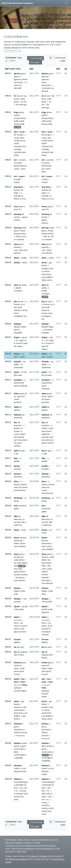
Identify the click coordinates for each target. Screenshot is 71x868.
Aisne (16, 258)
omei (24, 530)
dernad (45, 91)
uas (43, 277)
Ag (43, 451)
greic (24, 746)
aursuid (17, 469)
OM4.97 (8, 723)
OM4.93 (8, 652)
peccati (24, 732)
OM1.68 (33, 354)
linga (23, 327)
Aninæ (17, 588)
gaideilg (19, 758)
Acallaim (18, 380)
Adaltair (18, 415)
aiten (16, 671)
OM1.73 (33, 407)
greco (23, 73)
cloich (16, 626)
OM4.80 (8, 481)
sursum (45, 557)
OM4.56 (8, 176)
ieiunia (17, 484)
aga (22, 340)
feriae (51, 231)
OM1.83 (33, 516)
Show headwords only (13, 51)
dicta (25, 440)
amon (50, 546)
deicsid (22, 580)
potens (23, 160)
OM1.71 (33, 380)
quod (19, 396)
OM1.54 (33, 132)
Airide (17, 466)
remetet (45, 146)
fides (44, 546)
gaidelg (47, 761)
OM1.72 (33, 393)
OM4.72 (8, 393)
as (15, 396)
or (17, 791)
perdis (25, 606)
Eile (15, 375)
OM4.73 (8, 407)
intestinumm (20, 490)
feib (16, 566)
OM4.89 (8, 606)
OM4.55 (8, 160)
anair (20, 375)
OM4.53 (8, 112)
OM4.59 (8, 214)
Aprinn (17, 73)
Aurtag (17, 228)
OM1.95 (33, 679)
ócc (25, 199)
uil (25, 785)
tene (44, 688)
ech (43, 799)
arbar (16, 155)
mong (44, 802)
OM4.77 (8, 458)
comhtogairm (20, 755)
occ (52, 199)
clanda (17, 310)
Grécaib (17, 196)
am (16, 143)
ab (18, 96)
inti (15, 437)
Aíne (16, 481)
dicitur (19, 163)
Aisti (16, 285)
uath (21, 239)
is (26, 82)
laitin (16, 752)
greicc (44, 749)
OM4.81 (8, 498)
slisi (24, 716)
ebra (25, 743)
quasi (16, 386)
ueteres (23, 632)
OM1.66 (33, 324)
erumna (17, 425)
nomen (17, 575)
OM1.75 (33, 422)
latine (25, 79)
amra (49, 274)
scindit (17, 140)
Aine (44, 481)
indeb (24, 258)
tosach (19, 343)
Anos (19, 563)
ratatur (17, 446)
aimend (17, 771)
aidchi (16, 525)
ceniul (44, 774)
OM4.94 (8, 662)
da (22, 623)
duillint (17, 716)
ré (47, 340)
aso (22, 301)
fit (20, 209)
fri (23, 372)
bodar (22, 357)
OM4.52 (8, 96)
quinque (18, 688)
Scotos (17, 674)
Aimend (18, 765)
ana (16, 569)
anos (44, 563)
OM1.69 (33, 361)
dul (52, 268)
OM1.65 (33, 301)
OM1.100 (33, 779)
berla (16, 330)
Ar (15, 96)
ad (26, 393)
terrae (44, 313)
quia (22, 138)
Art (15, 160)
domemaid (19, 166)
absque (17, 327)
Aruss (44, 206)
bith (16, 629)
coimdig (17, 149)
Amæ (16, 530)
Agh (16, 451)
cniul (24, 771)
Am (17, 538)
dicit (16, 655)
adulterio (18, 418)
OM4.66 (8, 324)
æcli (50, 746)
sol (25, 316)
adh (43, 794)
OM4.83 (8, 516)
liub (44, 265)
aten (44, 671)
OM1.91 (33, 639)
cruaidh (17, 179)
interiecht (22, 506)
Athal (17, 354)
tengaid (45, 333)
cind (23, 629)
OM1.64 (33, 285)
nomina (17, 691)
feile (18, 236)
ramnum (18, 665)
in (24, 206)
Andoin (17, 743)
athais (17, 428)
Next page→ (35, 62)
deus (23, 169)
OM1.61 (33, 244)
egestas (45, 79)
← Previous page (35, 58)
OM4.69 (8, 361)
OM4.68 (8, 354)
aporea (45, 76)
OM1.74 (33, 415)
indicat (22, 572)
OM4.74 (8, 415)
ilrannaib (47, 785)
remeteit (46, 152)
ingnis (24, 691)
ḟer (48, 105)
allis (51, 522)
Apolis (17, 606)
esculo (17, 217)
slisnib (18, 288)
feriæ (23, 231)
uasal (16, 169)
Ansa (21, 250)
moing (19, 794)
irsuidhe (45, 469)
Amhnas (18, 724)
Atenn (45, 662)
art (26, 166)
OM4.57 (8, 187)
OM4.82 (8, 505)
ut (15, 163)
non (26, 250)
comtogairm (47, 758)
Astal (44, 262)
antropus (20, 577)
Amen (44, 538)
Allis (16, 516)
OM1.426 (33, 466)
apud (16, 632)
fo (19, 629)
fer (25, 102)
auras (23, 140)
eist (43, 791)
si (15, 794)
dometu (47, 88)
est (20, 487)
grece (51, 73)
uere (16, 546)
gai (50, 262)
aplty (21, 609)
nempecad (45, 738)
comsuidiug (48, 782)
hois (24, 575)
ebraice (23, 538)
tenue (25, 487)
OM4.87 (8, 588)
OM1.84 (33, 530)
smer (16, 682)
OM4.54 (8, 132)
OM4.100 (8, 779)
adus (44, 797)
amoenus (18, 477)
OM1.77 (33, 458)
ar (22, 102)
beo (15, 685)
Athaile (17, 361)
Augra (17, 337)
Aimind (17, 474)
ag (23, 337)
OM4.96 (8, 701)
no (22, 428)
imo (22, 797)
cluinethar (46, 367)
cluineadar (18, 367)
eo (15, 443)
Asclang (18, 214)
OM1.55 (33, 160)
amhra (17, 719)
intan (16, 313)
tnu (23, 679)
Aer (16, 422)
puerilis (17, 602)
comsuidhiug (21, 782)
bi (26, 236)
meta (16, 85)
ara (24, 146)
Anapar (17, 599)
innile (22, 124)
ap (25, 96)
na (20, 85)
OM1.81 (33, 498)
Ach (16, 506)
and (51, 437)
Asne (44, 258)
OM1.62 (33, 258)
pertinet (18, 402)
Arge (16, 112)
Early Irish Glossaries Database (17, 3)
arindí (49, 121)
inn (15, 346)
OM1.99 (33, 765)
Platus (21, 655)
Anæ (16, 554)
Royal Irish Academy (18, 859)
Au (15, 647)
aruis (16, 209)
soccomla (45, 620)
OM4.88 (8, 598)
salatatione (19, 383)
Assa (16, 244)
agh (45, 454)
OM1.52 (33, 96)
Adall (16, 407)
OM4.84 (8, 530)
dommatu (18, 82)
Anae (44, 554)
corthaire (18, 291)
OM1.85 (33, 537)
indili (44, 121)
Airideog (18, 498)
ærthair (21, 437)
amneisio (19, 730)
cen (45, 330)
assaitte (18, 707)
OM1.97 (33, 723)
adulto (17, 410)
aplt (45, 612)
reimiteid (18, 152)
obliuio (17, 732)
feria (16, 623)
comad (23, 791)
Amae (44, 530)
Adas (16, 393)
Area (20, 440)
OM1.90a (33, 617)
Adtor (18, 779)
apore (17, 76)
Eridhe (45, 466)
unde (23, 99)
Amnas (45, 724)
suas (16, 580)
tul (17, 768)
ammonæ (18, 540)
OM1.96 (33, 262)
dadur (25, 563)
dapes (17, 591)
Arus (16, 206)
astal (44, 274)
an (15, 563)
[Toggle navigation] (67, 3)
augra (20, 346)
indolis (17, 115)
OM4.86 (8, 554)
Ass (15, 301)
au (23, 354)
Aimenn (45, 765)
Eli (46, 375)
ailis (23, 522)
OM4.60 (8, 227)
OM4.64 (8, 285)
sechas (17, 797)
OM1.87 (33, 588)
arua (44, 99)
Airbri (17, 372)
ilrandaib (20, 785)
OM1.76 (33, 450)
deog (16, 501)
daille (16, 364)
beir (19, 522)
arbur (16, 102)
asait (20, 307)
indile (16, 121)
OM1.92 (33, 647)
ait (18, 685)
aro (21, 96)
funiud (17, 304)
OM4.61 (8, 244)
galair (16, 508)
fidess (17, 543)
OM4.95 (8, 679)
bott (51, 682)
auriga (20, 135)
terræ (25, 310)
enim (16, 487)
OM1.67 (33, 337)
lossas (17, 124)
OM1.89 (33, 598)
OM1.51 (33, 73)
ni (23, 236)
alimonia (18, 519)
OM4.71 (8, 380)
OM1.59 (33, 214)
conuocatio (19, 749)
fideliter (22, 546)
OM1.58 (33, 206)
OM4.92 (8, 647)
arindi (22, 121)
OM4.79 (8, 474)
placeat (17, 247)
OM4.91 (8, 639)
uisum (17, 399)
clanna (44, 310)
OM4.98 (8, 743)
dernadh (18, 88)
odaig (44, 138)
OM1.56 (33, 176)
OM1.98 (33, 743)
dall (15, 357)
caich (20, 569)
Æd (43, 679)
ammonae (46, 543)
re (26, 337)
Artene (17, 639)
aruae (17, 99)
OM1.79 (33, 474)
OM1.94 (33, 662)
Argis (16, 193)
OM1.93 (33, 652)
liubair (17, 704)
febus (17, 199)
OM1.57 (33, 187)
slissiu (44, 280)
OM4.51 (8, 73)
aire (24, 152)
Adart (17, 617)
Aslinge (17, 324)
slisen (25, 262)
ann (16, 307)
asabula (24, 652)
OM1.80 (33, 481)
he (26, 626)
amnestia (46, 730)
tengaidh (18, 333)
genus (25, 217)
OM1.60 (33, 227)
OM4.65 (8, 301)
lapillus (17, 642)
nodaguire (19, 316)
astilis (24, 285)
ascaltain (23, 386)
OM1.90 (33, 606)
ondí (48, 794)
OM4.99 (8, 765)
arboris (17, 220)
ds (44, 172)
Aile (16, 458)
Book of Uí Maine (39, 856)
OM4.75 (8, 422)
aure (22, 647)
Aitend (17, 662)
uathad (48, 239)
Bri (26, 372)
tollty (43, 250)
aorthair (45, 437)
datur (49, 563)
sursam (19, 557)
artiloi (24, 228)
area (16, 431)
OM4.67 (8, 337)
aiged (23, 434)
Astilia (17, 262)
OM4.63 (8, 262)
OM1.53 (33, 112)
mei (45, 533)
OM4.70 (8, 372)
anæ (16, 594)
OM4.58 (8, 206)
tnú (49, 679)
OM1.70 (33, 372)
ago (23, 451)
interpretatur (20, 118)
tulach (44, 768)
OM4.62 (8, 258)
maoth (45, 182)
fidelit (50, 549)
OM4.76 (8, 450)
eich (26, 794)
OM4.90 (8, 617)
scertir (17, 434)
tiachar (17, 190)
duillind (49, 277)
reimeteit (18, 146)
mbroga (23, 105)
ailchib (17, 461)
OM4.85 (8, 537)
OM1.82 (33, 505)
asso (50, 301)
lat (21, 525)
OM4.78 (8, 466)
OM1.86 (33, 554)
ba (24, 626)
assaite (45, 268)
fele (45, 236)
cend (16, 799)
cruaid (44, 179)
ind (47, 346)
